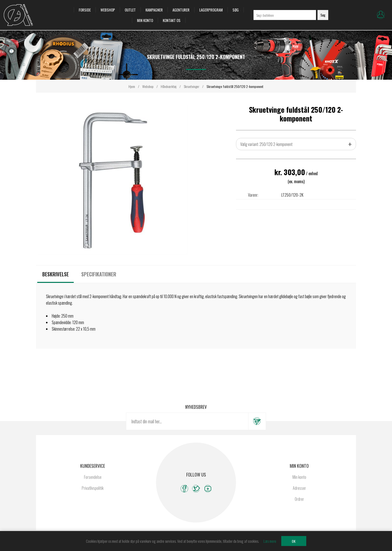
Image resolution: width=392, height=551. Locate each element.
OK (294, 541)
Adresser (299, 488)
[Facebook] (184, 489)
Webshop (108, 10)
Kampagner (154, 10)
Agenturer (181, 10)
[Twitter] (196, 489)
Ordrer (299, 499)
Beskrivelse (55, 274)
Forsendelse (93, 477)
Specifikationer (99, 274)
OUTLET (130, 10)
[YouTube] (208, 489)
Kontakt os (172, 20)
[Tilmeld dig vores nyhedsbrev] (187, 421)
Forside (85, 10)
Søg (236, 10)
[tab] (55, 274)
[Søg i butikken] (285, 15)
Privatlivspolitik (93, 488)
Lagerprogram (211, 10)
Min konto (145, 20)
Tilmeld (257, 421)
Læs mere (270, 541)
